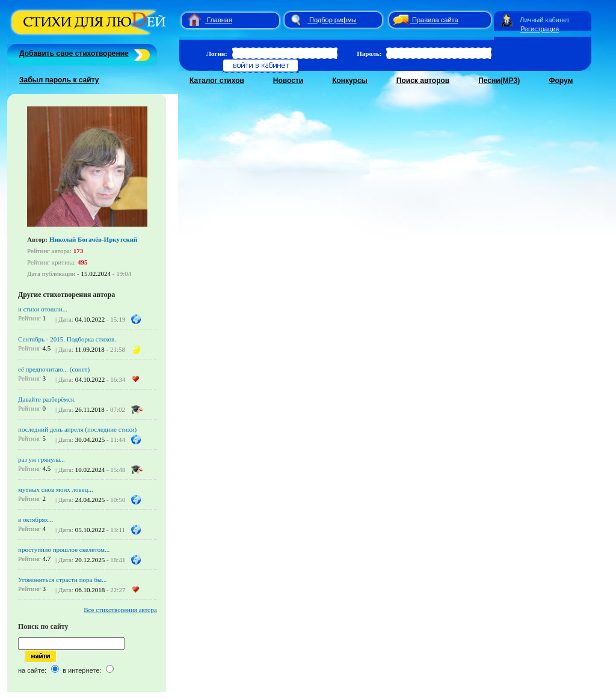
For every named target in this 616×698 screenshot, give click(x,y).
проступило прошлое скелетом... (64, 550)
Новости (288, 81)
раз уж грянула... (42, 459)
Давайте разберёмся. (47, 399)
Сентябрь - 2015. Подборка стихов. (67, 339)
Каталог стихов (217, 81)
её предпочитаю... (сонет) (54, 369)
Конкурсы (350, 81)
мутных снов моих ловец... (56, 489)
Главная (220, 20)
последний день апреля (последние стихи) (77, 429)
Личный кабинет (545, 20)
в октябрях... (35, 519)
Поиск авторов (423, 81)
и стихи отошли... (43, 309)
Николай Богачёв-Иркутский (94, 239)
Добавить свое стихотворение (74, 54)
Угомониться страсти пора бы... (62, 580)
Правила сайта (435, 20)
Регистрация (540, 29)
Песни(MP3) (499, 81)
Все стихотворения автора (120, 610)
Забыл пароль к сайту (59, 80)
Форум (561, 81)
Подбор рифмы (333, 20)
